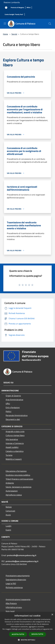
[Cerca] (50, 24)
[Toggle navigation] (5, 23)
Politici (9, 411)
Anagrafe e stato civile (15, 431)
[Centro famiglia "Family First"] (14, 15)
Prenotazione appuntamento (18, 576)
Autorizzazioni (12, 491)
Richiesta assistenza (14, 587)
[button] (27, 640)
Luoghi (9, 526)
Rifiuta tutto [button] (37, 634)
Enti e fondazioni (13, 407)
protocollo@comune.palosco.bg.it (22, 555)
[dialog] (27, 628)
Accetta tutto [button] (18, 634)
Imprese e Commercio (15, 443)
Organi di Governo (13, 396)
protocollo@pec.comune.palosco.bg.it (22, 561)
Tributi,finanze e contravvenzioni (19, 479)
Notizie (9, 507)
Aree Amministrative (14, 400)
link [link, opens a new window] (51, 629)
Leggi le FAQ (11, 583)
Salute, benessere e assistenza (18, 487)
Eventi (8, 530)
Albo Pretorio (11, 603)
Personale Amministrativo (17, 415)
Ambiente (10, 483)
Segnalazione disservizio (16, 580)
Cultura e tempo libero (15, 435)
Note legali (10, 611)
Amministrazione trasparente (18, 599)
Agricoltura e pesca (14, 495)
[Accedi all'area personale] (6, 8)
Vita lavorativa (12, 439)
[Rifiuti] (29, 8)
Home (5, 34)
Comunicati (10, 511)
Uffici (8, 404)
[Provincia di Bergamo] (17, 8)
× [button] (52, 615)
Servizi (14, 34)
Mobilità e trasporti (14, 459)
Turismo (9, 455)
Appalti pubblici (12, 447)
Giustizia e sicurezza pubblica (18, 475)
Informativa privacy (14, 607)
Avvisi (8, 515)
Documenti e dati (13, 419)
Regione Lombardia (12, 2)
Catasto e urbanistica (15, 451)
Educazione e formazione (16, 471)
